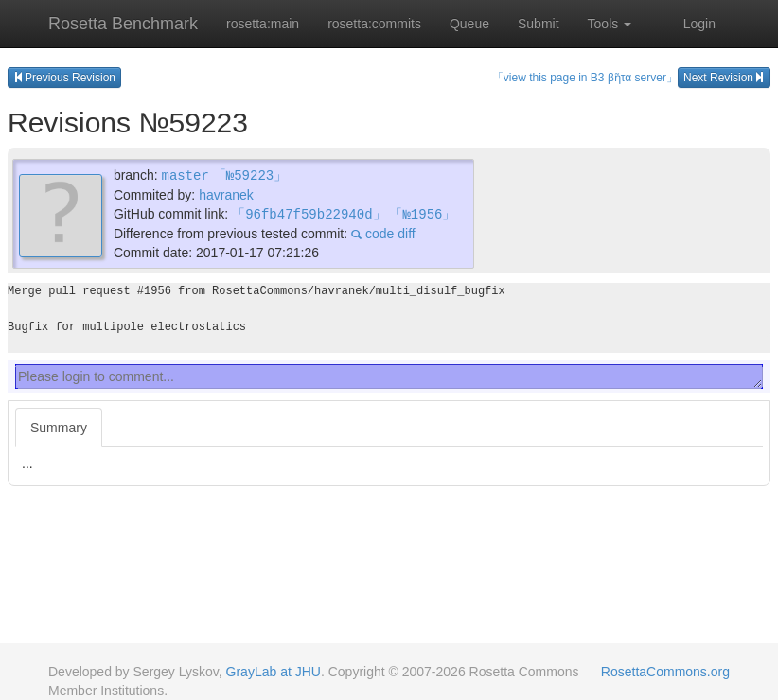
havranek (226, 194)
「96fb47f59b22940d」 (309, 212)
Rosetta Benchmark (123, 24)
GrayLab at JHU (274, 672)
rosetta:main (263, 24)
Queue (469, 24)
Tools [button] (610, 24)
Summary (59, 426)
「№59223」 (250, 175)
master (185, 175)
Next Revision (724, 78)
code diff (383, 232)
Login (699, 24)
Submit (539, 24)
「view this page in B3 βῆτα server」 (585, 78)
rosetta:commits (374, 24)
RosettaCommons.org (665, 672)
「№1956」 (422, 212)
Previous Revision (64, 78)
